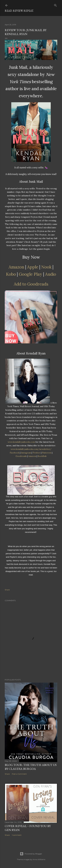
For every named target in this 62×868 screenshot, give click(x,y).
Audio (51, 274)
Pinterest (47, 453)
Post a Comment (19, 774)
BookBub (42, 456)
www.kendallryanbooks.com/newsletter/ (31, 449)
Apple (33, 267)
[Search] (55, 5)
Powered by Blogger (31, 854)
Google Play (30, 274)
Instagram (26, 453)
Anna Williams (39, 859)
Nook (46, 267)
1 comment (17, 835)
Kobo (11, 274)
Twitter (36, 453)
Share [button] (7, 590)
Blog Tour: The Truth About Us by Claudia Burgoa (31, 767)
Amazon (16, 267)
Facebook (15, 453)
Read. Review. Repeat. (19, 11)
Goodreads (21, 456)
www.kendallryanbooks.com (21, 442)
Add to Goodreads (31, 284)
